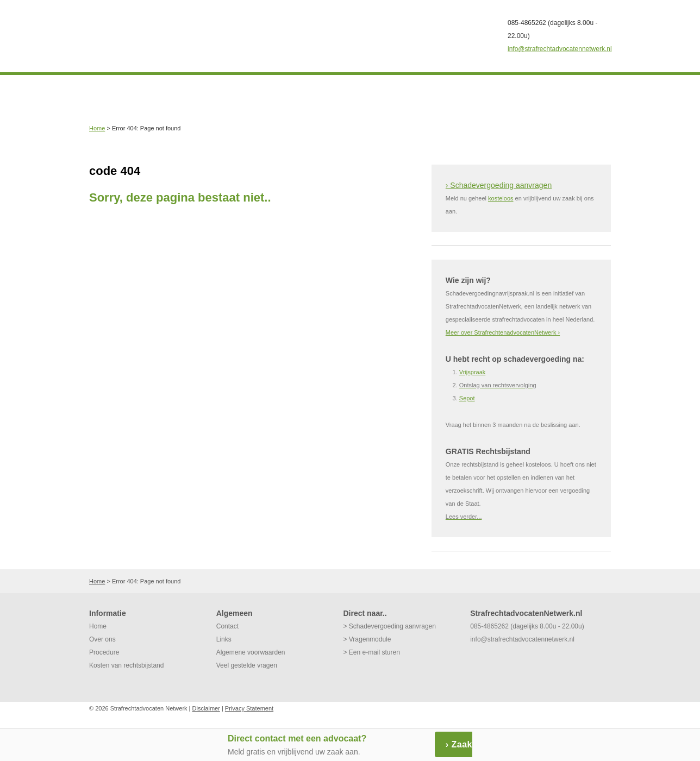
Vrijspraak (473, 372)
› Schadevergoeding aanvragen (499, 185)
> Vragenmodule (367, 639)
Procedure (104, 652)
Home (97, 128)
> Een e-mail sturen (371, 652)
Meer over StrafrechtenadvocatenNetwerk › (503, 332)
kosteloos (501, 198)
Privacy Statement (249, 708)
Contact (227, 626)
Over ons (102, 639)
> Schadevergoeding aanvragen (389, 626)
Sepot (467, 398)
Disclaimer (206, 708)
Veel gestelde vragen (247, 665)
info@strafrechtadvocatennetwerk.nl (560, 49)
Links (224, 639)
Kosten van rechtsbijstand (126, 665)
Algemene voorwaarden (251, 652)
